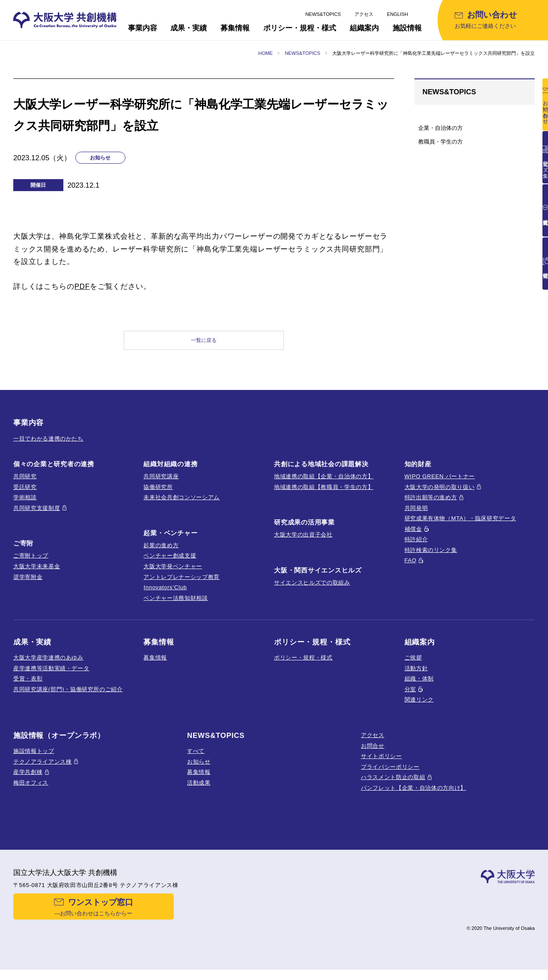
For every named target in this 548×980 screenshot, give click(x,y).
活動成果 (199, 790)
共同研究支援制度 (37, 515)
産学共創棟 (28, 780)
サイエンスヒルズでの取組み (312, 590)
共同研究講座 (161, 484)
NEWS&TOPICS (323, 14)
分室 (410, 697)
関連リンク (419, 707)
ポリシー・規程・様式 (303, 665)
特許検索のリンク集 (431, 557)
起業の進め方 (161, 553)
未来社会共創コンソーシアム (182, 505)
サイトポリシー (381, 764)
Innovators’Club (165, 595)
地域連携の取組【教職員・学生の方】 (324, 494)
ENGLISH (398, 14)
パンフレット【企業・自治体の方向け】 (414, 795)
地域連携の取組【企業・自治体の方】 (324, 484)
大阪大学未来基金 (37, 574)
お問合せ (373, 753)
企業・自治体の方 (441, 128)
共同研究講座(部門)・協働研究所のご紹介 (68, 697)
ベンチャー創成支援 (170, 563)
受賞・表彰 (28, 686)
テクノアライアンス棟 (43, 769)
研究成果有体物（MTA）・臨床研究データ (460, 526)
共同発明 (416, 515)
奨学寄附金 (28, 584)
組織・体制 (419, 686)
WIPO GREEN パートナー (440, 484)
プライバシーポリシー (390, 774)
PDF (82, 286)
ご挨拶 (413, 665)
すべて (196, 759)
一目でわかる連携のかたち (48, 446)
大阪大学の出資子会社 (303, 542)
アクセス (364, 14)
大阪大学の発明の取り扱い (440, 494)
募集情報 (155, 665)
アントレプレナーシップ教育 (182, 584)
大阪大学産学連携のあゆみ (48, 665)
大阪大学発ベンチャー (173, 574)
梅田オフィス (31, 790)
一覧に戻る (204, 344)
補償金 (413, 536)
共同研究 (25, 484)
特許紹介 (416, 547)
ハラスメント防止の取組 (393, 785)
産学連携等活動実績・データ (51, 676)
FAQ (411, 568)
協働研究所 (158, 494)
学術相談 (25, 505)
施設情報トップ (34, 759)
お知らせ (199, 769)
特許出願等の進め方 (431, 505)
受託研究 (25, 494)
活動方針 (416, 676)
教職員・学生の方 (441, 142)
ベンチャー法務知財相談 (176, 605)
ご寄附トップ (31, 563)
